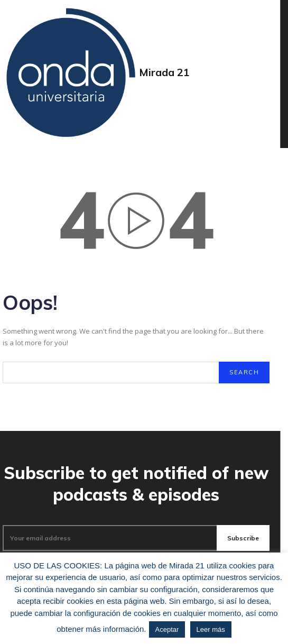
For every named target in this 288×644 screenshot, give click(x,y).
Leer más (211, 629)
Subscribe (243, 538)
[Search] (244, 372)
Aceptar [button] (167, 629)
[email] (110, 538)
